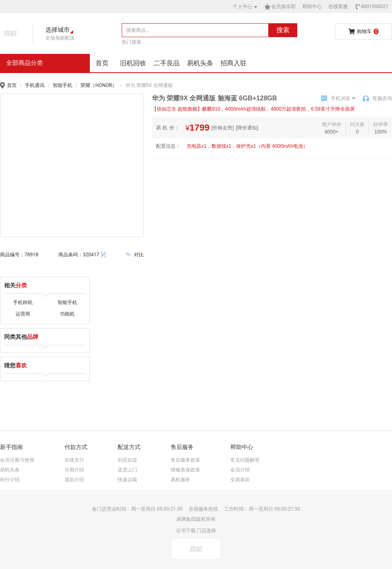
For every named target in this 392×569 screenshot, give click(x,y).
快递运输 (127, 480)
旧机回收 (133, 63)
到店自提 (127, 460)
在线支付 (74, 460)
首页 (102, 63)
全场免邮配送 (60, 38)
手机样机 (23, 302)
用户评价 (332, 124)
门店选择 (206, 531)
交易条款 (240, 480)
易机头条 (200, 63)
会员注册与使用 (17, 460)
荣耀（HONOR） (99, 85)
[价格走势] (223, 128)
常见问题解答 (245, 460)
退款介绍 (74, 480)
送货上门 (127, 470)
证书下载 (186, 531)
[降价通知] (247, 128)
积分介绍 (10, 480)
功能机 (67, 314)
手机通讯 (35, 85)
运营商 (23, 314)
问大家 (357, 124)
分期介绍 (74, 470)
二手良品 (167, 63)
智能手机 (62, 85)
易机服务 (180, 480)
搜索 (283, 30)
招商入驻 (234, 63)
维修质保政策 (185, 470)
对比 (135, 255)
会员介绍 (240, 470)
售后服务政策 (185, 460)
